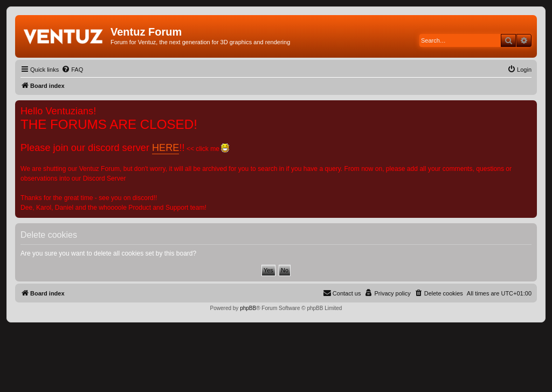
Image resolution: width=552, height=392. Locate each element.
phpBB (248, 308)
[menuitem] (72, 70)
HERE (165, 148)
